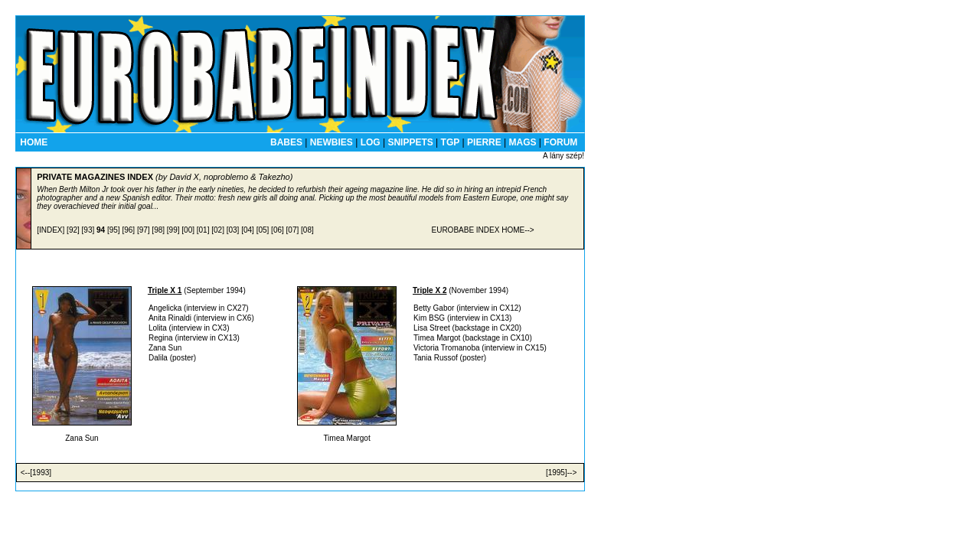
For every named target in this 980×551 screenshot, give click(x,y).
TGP (451, 142)
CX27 (236, 308)
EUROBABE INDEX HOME (478, 230)
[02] (218, 230)
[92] (73, 230)
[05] (263, 230)
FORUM (560, 142)
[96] (128, 230)
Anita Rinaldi (170, 318)
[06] (278, 230)
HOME (34, 142)
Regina (161, 338)
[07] (293, 230)
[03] (233, 230)
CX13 (228, 338)
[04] (248, 230)
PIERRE (484, 142)
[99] (173, 230)
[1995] (557, 473)
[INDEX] (51, 230)
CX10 (519, 338)
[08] (307, 230)
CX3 (219, 328)
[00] (188, 230)
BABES (286, 142)
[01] (203, 230)
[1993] (41, 473)
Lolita (158, 328)
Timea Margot (437, 338)
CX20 (510, 328)
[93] (88, 230)
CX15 (534, 348)
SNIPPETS (410, 142)
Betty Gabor (434, 308)
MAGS (523, 142)
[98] (158, 230)
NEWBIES (332, 142)
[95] (114, 230)
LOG (371, 142)
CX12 (509, 308)
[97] (144, 230)
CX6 (244, 318)
